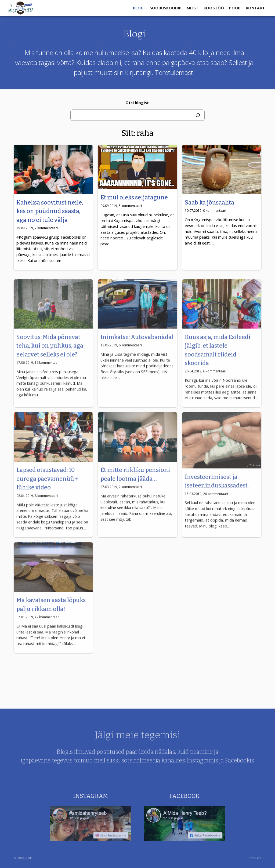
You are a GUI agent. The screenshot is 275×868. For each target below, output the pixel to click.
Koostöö (214, 8)
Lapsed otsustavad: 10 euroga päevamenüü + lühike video (47, 488)
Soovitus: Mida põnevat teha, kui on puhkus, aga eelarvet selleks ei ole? (50, 355)
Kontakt (255, 8)
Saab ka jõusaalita (209, 203)
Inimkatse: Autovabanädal (137, 346)
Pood (235, 8)
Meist (193, 8)
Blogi (139, 8)
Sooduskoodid (166, 8)
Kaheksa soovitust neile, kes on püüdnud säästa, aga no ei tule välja (50, 211)
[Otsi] (198, 115)
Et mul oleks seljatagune (134, 198)
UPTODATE (255, 858)
